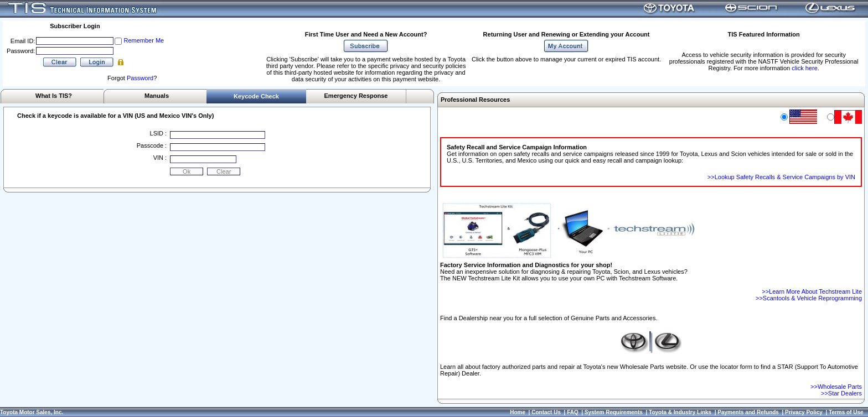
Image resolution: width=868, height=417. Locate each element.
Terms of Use (846, 412)
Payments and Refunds (748, 412)
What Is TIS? (54, 96)
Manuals (157, 96)
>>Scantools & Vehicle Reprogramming (809, 298)
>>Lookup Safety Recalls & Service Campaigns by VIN (781, 177)
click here (804, 68)
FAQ (573, 412)
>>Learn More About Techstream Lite (812, 291)
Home (518, 412)
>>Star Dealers (841, 393)
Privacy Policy (804, 412)
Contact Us (546, 412)
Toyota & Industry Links (680, 412)
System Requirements (614, 412)
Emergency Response (356, 96)
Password (140, 78)
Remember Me (144, 40)
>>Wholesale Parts (836, 387)
